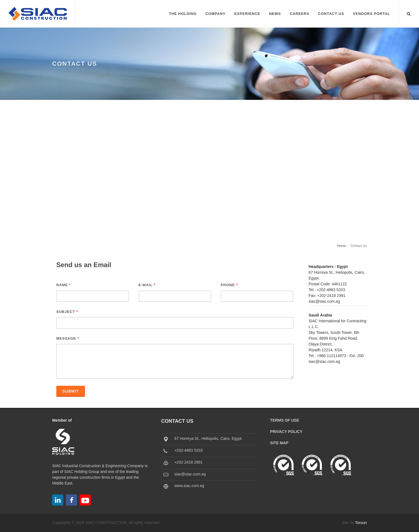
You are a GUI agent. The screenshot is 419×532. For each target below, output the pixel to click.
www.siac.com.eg (189, 486)
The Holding (183, 14)
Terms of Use (285, 420)
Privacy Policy (286, 432)
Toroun (361, 523)
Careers (300, 14)
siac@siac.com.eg (190, 474)
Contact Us (331, 14)
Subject (67, 312)
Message (68, 338)
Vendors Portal (372, 14)
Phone (229, 285)
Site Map (279, 443)
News (275, 14)
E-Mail (147, 285)
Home (341, 246)
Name (64, 285)
